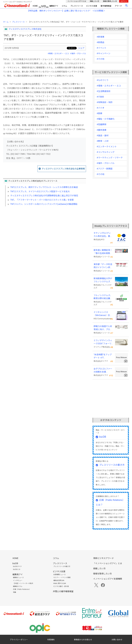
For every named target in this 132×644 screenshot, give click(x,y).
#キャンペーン (104, 53)
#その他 (100, 59)
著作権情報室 (106, 6)
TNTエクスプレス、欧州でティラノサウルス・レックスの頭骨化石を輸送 (44, 187)
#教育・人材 (103, 141)
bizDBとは (17, 569)
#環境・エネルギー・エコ (58, 54)
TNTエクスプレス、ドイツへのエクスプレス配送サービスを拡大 (40, 191)
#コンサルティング (106, 152)
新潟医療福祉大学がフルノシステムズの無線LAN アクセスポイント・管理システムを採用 (103, 280)
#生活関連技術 (104, 91)
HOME (35, 6)
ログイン (124, 1)
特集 (15, 592)
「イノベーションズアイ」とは (108, 563)
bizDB (44, 6)
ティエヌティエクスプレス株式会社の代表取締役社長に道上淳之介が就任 (44, 196)
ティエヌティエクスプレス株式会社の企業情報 (63, 169)
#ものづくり (103, 80)
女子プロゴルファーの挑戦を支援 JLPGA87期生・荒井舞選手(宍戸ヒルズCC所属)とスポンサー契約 (103, 370)
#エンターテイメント (107, 147)
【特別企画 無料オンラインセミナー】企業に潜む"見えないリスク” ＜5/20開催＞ (66, 11)
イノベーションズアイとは (77, 1)
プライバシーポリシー (19, 640)
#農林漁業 (102, 130)
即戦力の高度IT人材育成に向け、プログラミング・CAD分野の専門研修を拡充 (103, 328)
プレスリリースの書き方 (112, 465)
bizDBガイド (17, 566)
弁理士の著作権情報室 (63, 591)
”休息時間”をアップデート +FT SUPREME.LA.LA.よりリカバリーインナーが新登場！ (103, 356)
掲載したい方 (94, 1)
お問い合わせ (117, 640)
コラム (64, 6)
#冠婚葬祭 (102, 124)
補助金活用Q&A (59, 580)
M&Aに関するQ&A (60, 583)
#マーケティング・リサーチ (110, 158)
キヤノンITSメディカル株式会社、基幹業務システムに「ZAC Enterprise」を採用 (103, 235)
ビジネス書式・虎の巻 (61, 586)
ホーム (6, 22)
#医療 (99, 113)
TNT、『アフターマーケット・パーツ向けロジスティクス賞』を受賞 (42, 200)
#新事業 (100, 37)
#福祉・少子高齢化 (106, 119)
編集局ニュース (18, 577)
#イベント (102, 48)
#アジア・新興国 (105, 169)
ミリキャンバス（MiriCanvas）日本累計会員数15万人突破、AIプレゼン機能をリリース (103, 314)
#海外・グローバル (78, 54)
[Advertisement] (45, 231)
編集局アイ (54, 6)
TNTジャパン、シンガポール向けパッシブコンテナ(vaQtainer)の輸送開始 (44, 204)
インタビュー (18, 580)
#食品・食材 (103, 136)
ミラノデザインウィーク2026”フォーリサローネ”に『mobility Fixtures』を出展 (103, 342)
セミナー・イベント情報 (62, 577)
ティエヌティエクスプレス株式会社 (25, 29)
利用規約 (51, 640)
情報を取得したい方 (110, 1)
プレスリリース (77, 6)
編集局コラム (18, 586)
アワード (118, 6)
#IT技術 (100, 97)
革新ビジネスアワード (104, 558)
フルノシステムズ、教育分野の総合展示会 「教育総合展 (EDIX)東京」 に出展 (103, 297)
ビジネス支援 (92, 6)
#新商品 (100, 42)
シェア (81, 48)
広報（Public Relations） (22, 589)
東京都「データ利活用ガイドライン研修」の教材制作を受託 (103, 266)
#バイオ (100, 108)
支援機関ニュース (59, 575)
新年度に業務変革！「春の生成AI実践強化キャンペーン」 (103, 252)
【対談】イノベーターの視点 (23, 583)
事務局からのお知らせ (83, 640)
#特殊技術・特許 (105, 102)
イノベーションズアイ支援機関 (108, 579)
